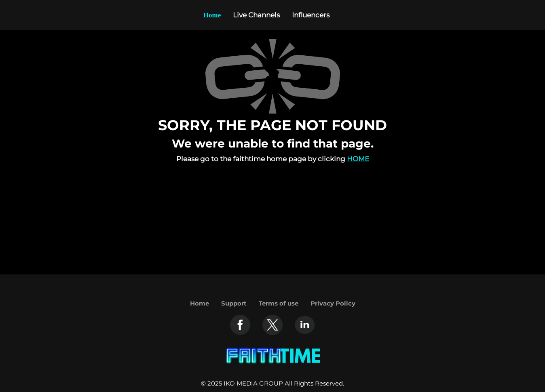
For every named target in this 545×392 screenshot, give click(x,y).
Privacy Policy (333, 303)
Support (234, 303)
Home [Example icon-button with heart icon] (212, 15)
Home (358, 159)
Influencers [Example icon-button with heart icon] (311, 15)
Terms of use (279, 303)
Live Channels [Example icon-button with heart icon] (256, 15)
